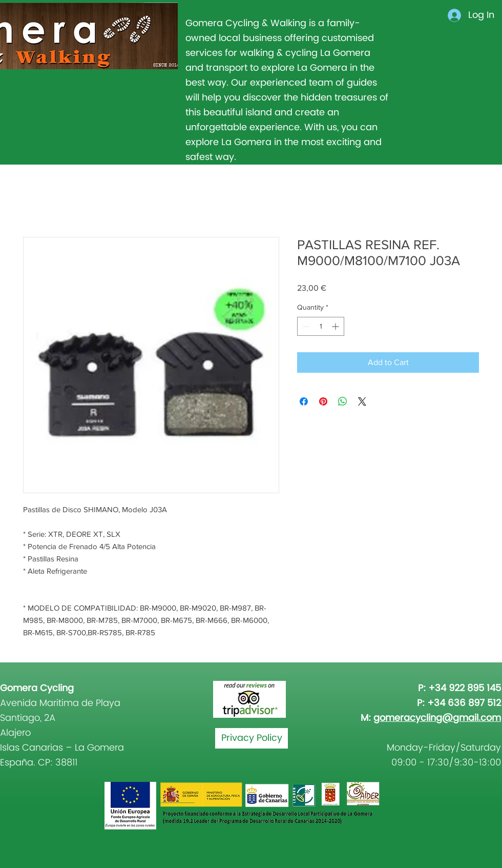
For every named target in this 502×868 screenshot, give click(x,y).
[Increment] (336, 326)
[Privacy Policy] (252, 738)
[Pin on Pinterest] (323, 401)
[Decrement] (305, 326)
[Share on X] (362, 401)
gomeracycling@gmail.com (437, 718)
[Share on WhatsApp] (343, 401)
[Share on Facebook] (304, 401)
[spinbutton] (321, 326)
